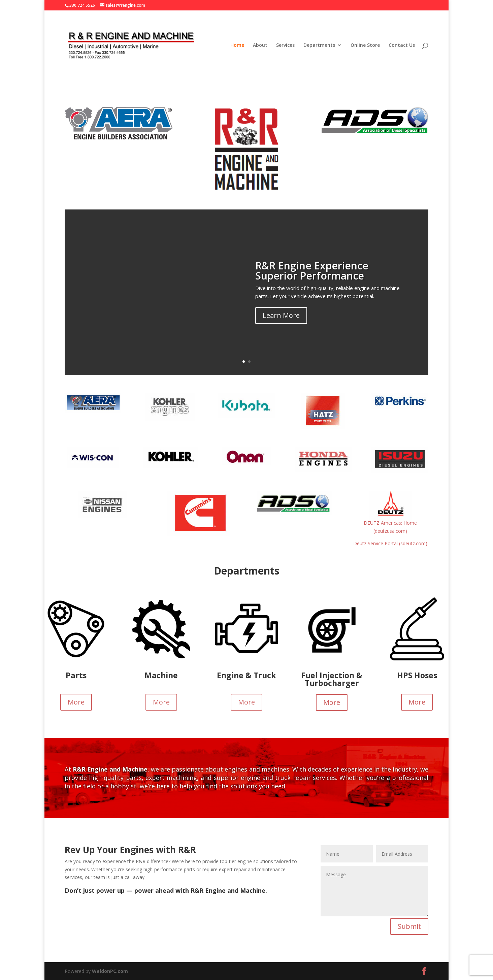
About (260, 45)
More (76, 702)
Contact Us (402, 45)
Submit (409, 926)
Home (237, 45)
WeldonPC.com (110, 971)
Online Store (365, 45)
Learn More (281, 316)
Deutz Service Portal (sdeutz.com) (390, 543)
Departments (319, 45)
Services (285, 45)
